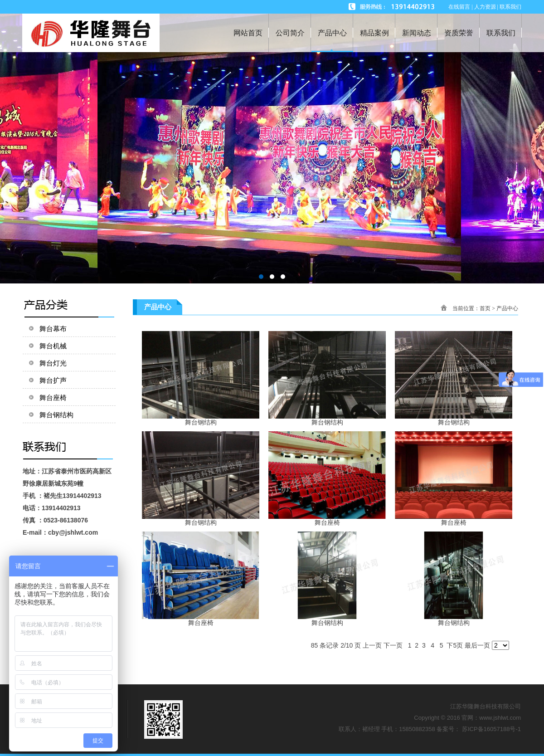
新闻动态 (417, 33)
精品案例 (374, 33)
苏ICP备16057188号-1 (491, 729)
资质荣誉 (459, 33)
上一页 (372, 645)
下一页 (393, 645)
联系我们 (501, 33)
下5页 (455, 645)
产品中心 (332, 33)
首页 (485, 308)
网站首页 (248, 33)
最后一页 (477, 645)
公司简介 (290, 33)
